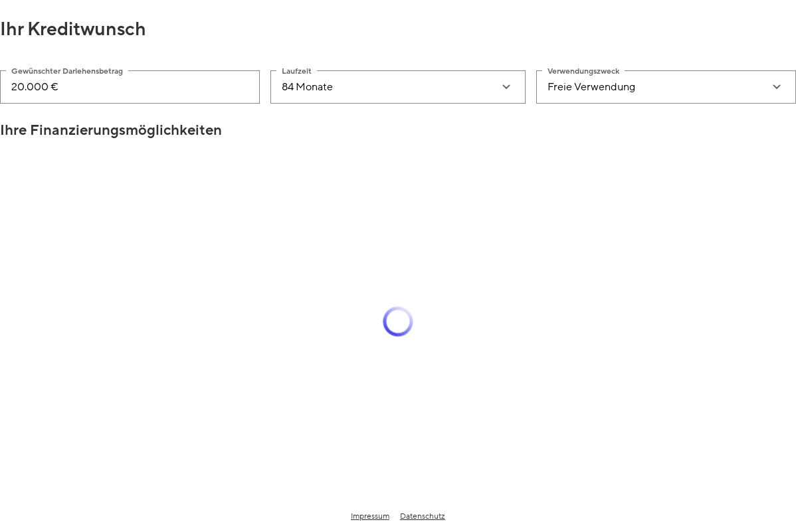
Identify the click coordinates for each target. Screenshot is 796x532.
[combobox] (384, 87)
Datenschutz (423, 516)
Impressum (370, 516)
